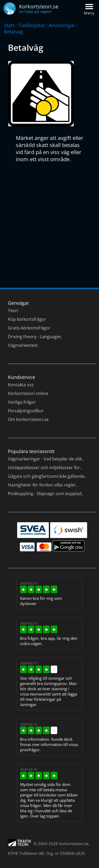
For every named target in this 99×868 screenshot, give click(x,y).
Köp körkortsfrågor (27, 319)
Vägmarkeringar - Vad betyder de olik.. (46, 459)
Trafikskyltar (31, 25)
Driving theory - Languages (35, 337)
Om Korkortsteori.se (28, 419)
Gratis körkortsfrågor (29, 328)
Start (9, 25)
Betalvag (13, 32)
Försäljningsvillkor (26, 411)
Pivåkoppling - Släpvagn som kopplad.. (46, 494)
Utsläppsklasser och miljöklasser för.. (45, 468)
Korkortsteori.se (74, 844)
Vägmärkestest (23, 345)
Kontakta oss (21, 385)
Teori (13, 311)
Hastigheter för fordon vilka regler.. (43, 485)
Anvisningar (62, 25)
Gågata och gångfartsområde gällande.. (47, 476)
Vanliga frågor (22, 402)
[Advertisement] (49, 217)
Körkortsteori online (28, 393)
